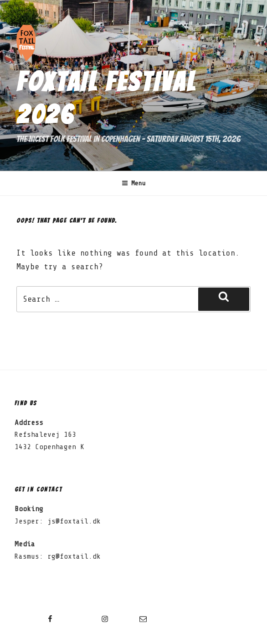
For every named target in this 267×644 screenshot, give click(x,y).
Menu (134, 183)
